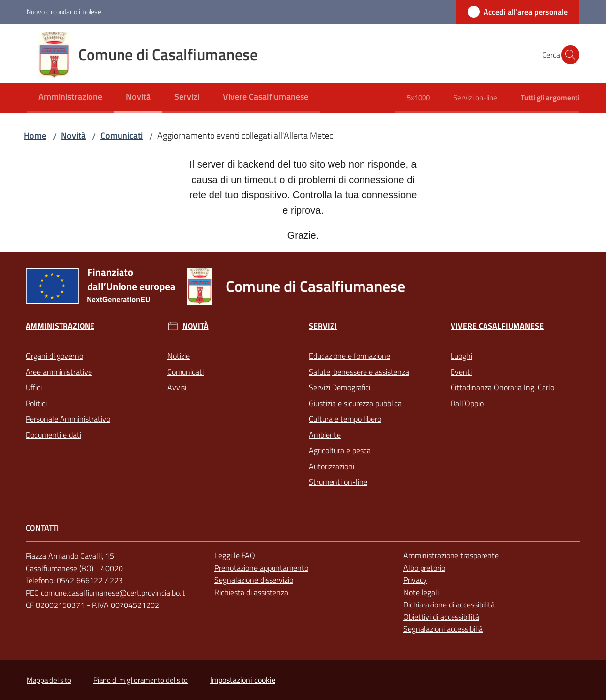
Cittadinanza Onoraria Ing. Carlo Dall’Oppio (502, 395)
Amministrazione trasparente (451, 555)
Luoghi (461, 356)
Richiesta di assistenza (251, 592)
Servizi (323, 326)
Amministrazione (60, 326)
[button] (568, 55)
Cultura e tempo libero (345, 419)
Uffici (34, 387)
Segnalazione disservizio (254, 580)
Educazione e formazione (349, 356)
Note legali (421, 592)
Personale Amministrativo (68, 419)
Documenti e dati (53, 435)
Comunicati (121, 136)
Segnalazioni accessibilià (443, 629)
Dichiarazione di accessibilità (449, 605)
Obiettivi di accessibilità (441, 617)
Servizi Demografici (340, 387)
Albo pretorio (424, 568)
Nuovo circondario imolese (64, 12)
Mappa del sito (49, 680)
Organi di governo (54, 356)
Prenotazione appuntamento (261, 568)
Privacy (415, 580)
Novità (73, 136)
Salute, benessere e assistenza (359, 372)
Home (35, 136)
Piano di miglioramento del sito (141, 680)
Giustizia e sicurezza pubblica (355, 403)
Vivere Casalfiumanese (497, 326)
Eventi (461, 372)
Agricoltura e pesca (340, 450)
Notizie (179, 356)
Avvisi (177, 387)
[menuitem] (70, 98)
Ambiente (325, 435)
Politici (36, 403)
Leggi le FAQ (235, 555)
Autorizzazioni (332, 466)
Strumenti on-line (338, 482)
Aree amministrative (59, 372)
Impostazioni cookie (243, 680)
